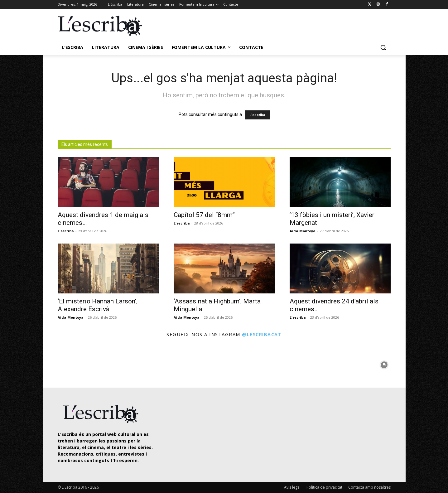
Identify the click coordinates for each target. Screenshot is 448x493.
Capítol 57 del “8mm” (204, 215)
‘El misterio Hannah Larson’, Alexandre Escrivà (98, 305)
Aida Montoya (303, 231)
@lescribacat (262, 334)
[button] (383, 47)
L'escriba (257, 115)
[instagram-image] (64, 363)
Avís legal (292, 487)
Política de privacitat (324, 487)
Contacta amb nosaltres (369, 487)
